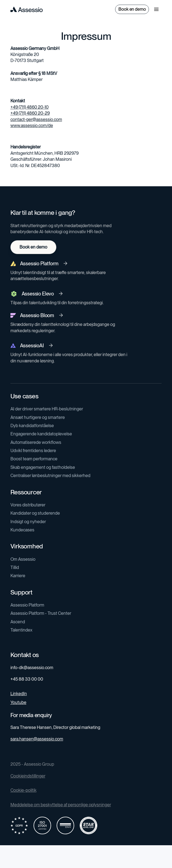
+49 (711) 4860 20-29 (30, 113)
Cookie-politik (23, 790)
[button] (156, 9)
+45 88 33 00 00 (27, 679)
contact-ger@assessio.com (36, 119)
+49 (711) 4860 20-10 (30, 107)
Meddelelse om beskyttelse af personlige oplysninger (61, 805)
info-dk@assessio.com (32, 668)
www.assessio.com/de (32, 126)
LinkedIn (19, 694)
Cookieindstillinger (28, 776)
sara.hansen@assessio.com (37, 739)
